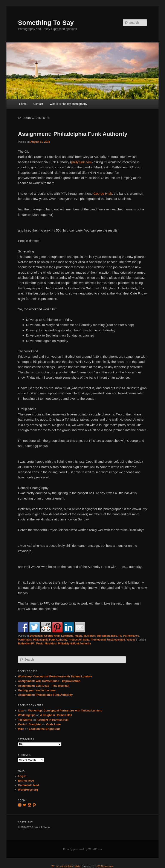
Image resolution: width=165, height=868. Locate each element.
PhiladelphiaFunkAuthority (74, 644)
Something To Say (46, 23)
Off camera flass (107, 636)
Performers (25, 640)
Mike (21, 729)
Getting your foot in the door (37, 690)
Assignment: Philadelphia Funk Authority (73, 134)
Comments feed (29, 785)
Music (40, 644)
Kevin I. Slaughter (30, 724)
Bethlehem (36, 636)
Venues (131, 640)
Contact (38, 104)
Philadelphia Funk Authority (50, 640)
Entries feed (26, 781)
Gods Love (53, 724)
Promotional (98, 640)
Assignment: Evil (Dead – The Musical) (44, 686)
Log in (22, 776)
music (79, 636)
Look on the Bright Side (45, 729)
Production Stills (79, 640)
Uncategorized (116, 640)
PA (120, 636)
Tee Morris (25, 720)
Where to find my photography (68, 104)
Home (23, 104)
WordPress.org (28, 790)
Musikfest (89, 636)
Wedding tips (27, 715)
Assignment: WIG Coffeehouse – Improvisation (49, 681)
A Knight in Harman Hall (56, 715)
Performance (131, 636)
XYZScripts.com (105, 866)
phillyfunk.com (81, 162)
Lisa (21, 711)
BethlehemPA (26, 644)
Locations (67, 636)
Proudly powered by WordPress (82, 849)
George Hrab (103, 193)
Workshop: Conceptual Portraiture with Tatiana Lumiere (55, 676)
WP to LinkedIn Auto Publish (66, 866)
